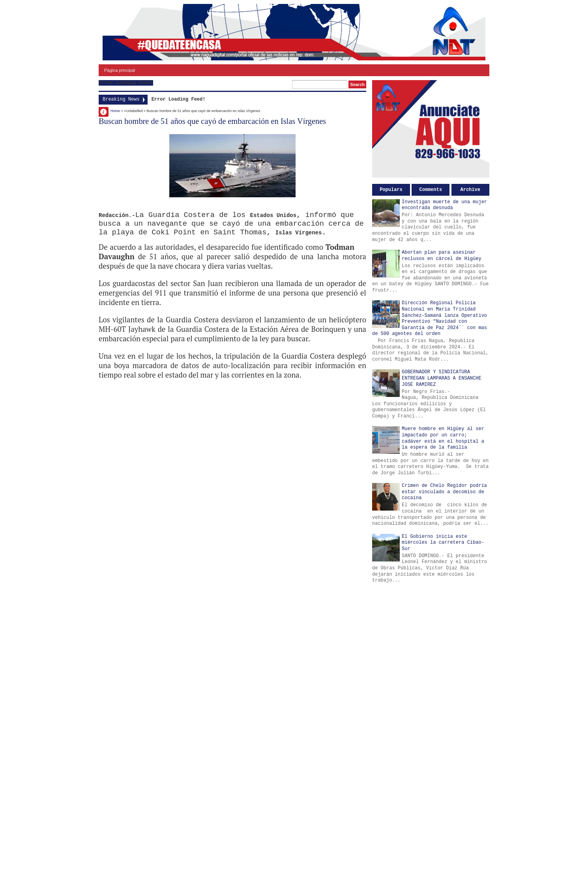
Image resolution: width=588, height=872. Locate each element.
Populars (391, 190)
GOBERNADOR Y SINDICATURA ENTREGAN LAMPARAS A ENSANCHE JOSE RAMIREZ (442, 378)
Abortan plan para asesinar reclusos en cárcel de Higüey (442, 256)
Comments (431, 190)
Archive (470, 190)
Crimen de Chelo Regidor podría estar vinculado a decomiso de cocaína (444, 492)
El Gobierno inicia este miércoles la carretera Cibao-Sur (443, 543)
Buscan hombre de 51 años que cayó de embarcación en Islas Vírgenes (212, 121)
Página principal (120, 70)
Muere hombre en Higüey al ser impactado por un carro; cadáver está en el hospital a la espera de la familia (443, 438)
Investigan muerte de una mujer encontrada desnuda (444, 205)
